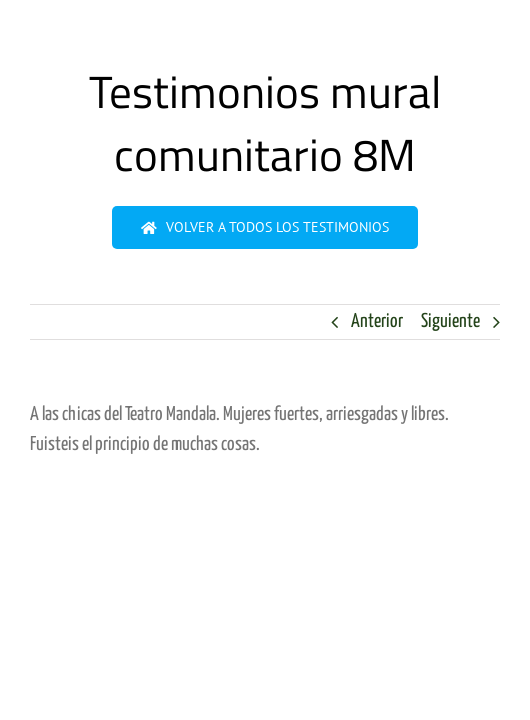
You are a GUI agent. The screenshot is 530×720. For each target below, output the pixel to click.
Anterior (377, 321)
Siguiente (450, 321)
